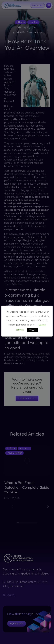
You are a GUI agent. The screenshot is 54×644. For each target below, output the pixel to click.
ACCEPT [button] (32, 330)
